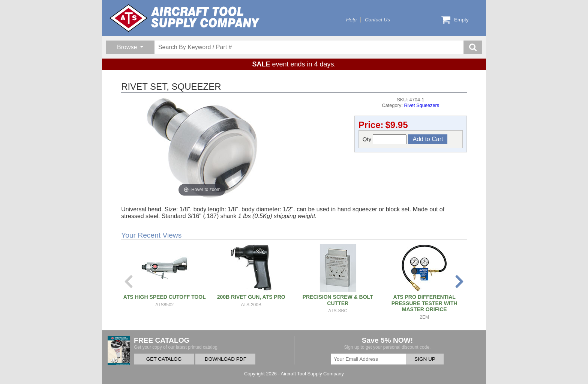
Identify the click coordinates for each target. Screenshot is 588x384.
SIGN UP (425, 359)
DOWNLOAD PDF (226, 359)
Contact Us (377, 20)
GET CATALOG (164, 359)
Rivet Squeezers (421, 105)
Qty (385, 139)
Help (351, 20)
